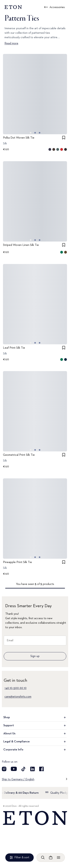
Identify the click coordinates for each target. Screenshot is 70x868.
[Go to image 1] (35, 133)
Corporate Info (35, 750)
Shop (35, 717)
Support (35, 726)
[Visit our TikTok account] (24, 769)
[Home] (35, 818)
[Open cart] (51, 858)
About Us (35, 734)
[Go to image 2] (40, 133)
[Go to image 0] (31, 133)
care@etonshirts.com (18, 697)
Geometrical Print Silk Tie (19, 455)
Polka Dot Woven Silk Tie (19, 138)
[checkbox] (64, 138)
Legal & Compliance (35, 742)
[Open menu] (59, 858)
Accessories (57, 7)
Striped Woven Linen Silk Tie (21, 245)
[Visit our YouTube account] (14, 769)
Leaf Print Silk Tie (14, 348)
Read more (11, 43)
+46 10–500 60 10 (15, 688)
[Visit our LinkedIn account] (32, 769)
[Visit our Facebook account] (41, 769)
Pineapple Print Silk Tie (17, 562)
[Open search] (43, 858)
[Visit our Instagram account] (4, 769)
